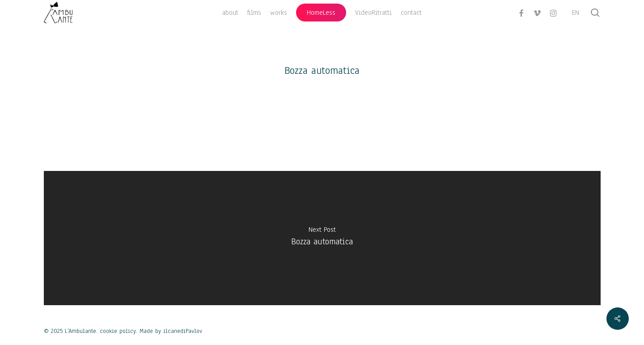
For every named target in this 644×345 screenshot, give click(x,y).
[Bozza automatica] (322, 238)
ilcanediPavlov (183, 331)
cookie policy (118, 331)
